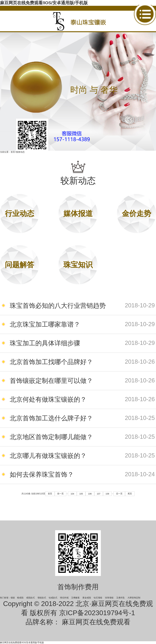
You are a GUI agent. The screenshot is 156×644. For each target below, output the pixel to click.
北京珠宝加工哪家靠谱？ (82, 324)
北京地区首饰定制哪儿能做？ (82, 437)
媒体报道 (78, 213)
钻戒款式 (53, 598)
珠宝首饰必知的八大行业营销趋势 (82, 306)
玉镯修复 (75, 598)
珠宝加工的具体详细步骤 (82, 343)
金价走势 (136, 213)
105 (81, 494)
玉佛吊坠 (121, 598)
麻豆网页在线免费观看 (96, 622)
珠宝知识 (78, 265)
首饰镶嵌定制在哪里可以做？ (82, 381)
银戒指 (20, 598)
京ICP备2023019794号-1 (97, 613)
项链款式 (42, 598)
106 (90, 494)
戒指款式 (30, 598)
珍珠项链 (109, 598)
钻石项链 (98, 598)
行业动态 (19, 213)
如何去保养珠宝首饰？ (82, 475)
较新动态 (20, 152)
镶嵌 (13, 598)
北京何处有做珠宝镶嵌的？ (82, 399)
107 (99, 494)
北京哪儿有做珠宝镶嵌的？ (82, 456)
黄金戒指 (87, 598)
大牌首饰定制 (134, 598)
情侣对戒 (64, 598)
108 (107, 494)
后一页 (119, 494)
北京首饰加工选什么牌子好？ (82, 418)
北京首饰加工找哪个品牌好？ (82, 362)
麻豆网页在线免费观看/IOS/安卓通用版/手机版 (44, 3)
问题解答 (19, 265)
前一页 (60, 494)
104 (72, 494)
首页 (13, 152)
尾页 (130, 494)
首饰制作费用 (78, 587)
